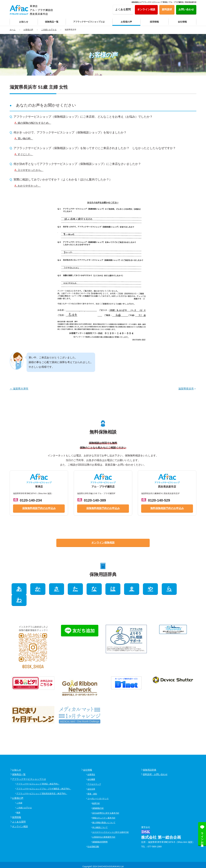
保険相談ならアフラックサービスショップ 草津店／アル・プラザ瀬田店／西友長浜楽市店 (164, 2)
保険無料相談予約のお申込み (39, 508)
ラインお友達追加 (202, 836)
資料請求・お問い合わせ (155, 763)
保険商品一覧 (19, 763)
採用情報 (17, 806)
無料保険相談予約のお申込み (167, 508)
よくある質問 (19, 811)
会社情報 (88, 759)
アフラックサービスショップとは (29, 768)
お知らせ (17, 759)
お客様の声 (18, 787)
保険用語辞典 (150, 759)
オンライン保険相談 (103, 543)
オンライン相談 (20, 815)
